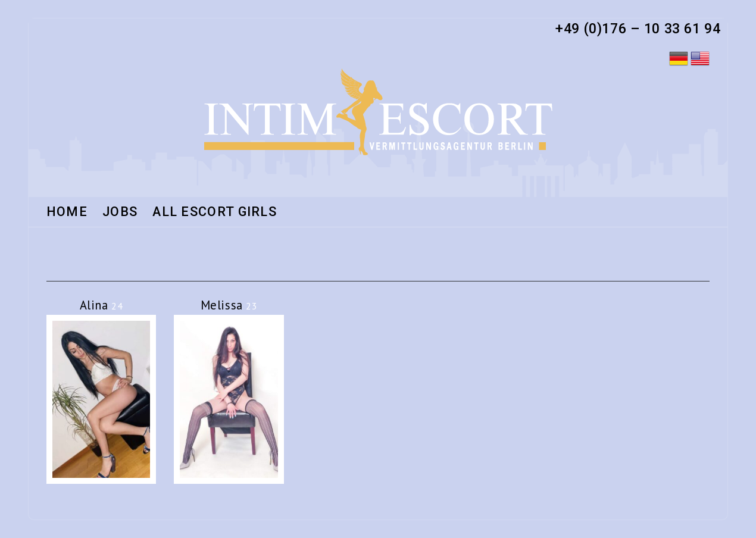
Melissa (229, 305)
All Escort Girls (215, 212)
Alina (101, 305)
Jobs (120, 212)
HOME (67, 212)
